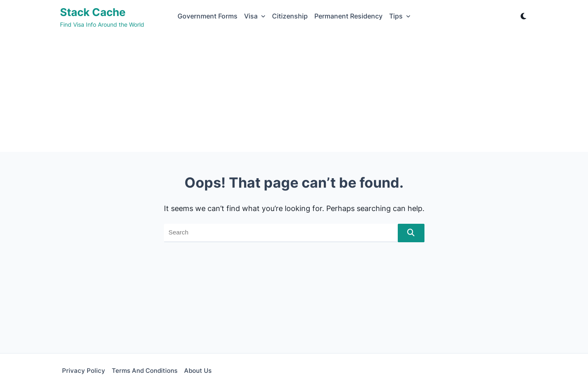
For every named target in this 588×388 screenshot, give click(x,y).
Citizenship (290, 16)
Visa (255, 16)
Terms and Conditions (145, 371)
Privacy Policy (84, 371)
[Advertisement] (294, 94)
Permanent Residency (348, 16)
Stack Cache (93, 12)
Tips (400, 16)
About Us (198, 371)
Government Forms (208, 16)
